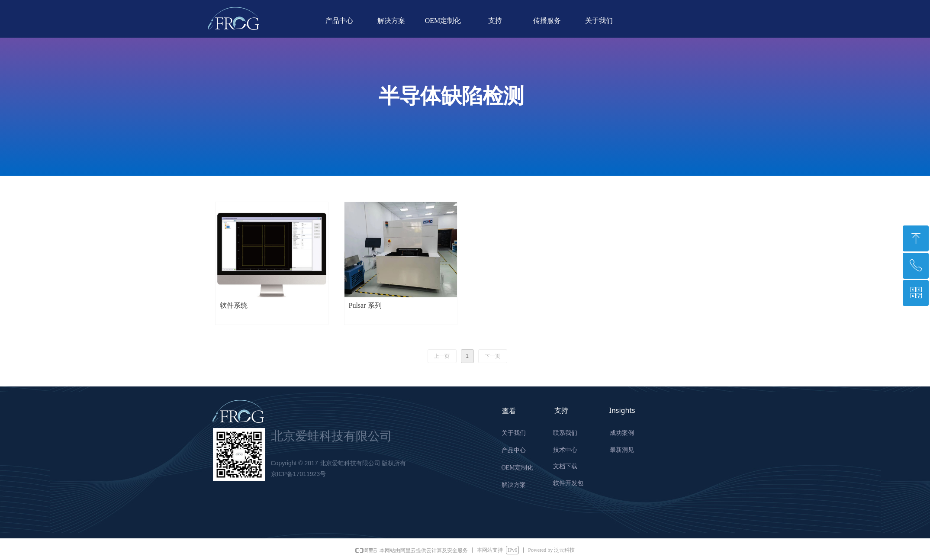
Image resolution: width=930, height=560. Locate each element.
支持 (495, 21)
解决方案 (391, 21)
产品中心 (339, 21)
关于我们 (599, 21)
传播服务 (547, 21)
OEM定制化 (443, 21)
